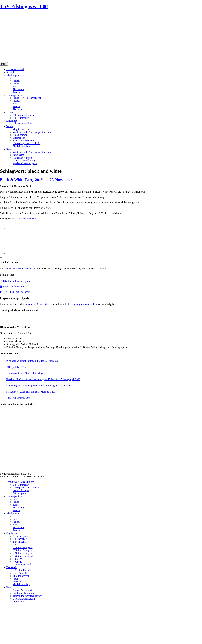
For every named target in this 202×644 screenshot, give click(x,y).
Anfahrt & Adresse (22, 158)
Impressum (18, 155)
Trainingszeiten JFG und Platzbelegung (26, 373)
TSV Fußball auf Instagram (15, 281)
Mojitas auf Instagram (13, 286)
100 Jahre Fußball (15, 69)
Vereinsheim (19, 138)
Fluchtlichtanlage (21, 146)
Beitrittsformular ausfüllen (22, 269)
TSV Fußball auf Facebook (15, 292)
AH (14, 545)
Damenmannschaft (22, 564)
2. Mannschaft (20, 542)
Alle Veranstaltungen (23, 115)
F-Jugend (17, 562)
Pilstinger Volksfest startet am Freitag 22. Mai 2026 (32, 361)
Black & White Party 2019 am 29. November (36, 180)
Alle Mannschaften (22, 123)
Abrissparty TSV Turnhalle (26, 143)
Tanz (15, 86)
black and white (29, 219)
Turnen (16, 92)
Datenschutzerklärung (24, 161)
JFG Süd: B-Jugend (22, 550)
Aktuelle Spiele (20, 536)
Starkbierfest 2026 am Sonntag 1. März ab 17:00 (31, 392)
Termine (10, 112)
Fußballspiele (19, 493)
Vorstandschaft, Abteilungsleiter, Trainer (33, 132)
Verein (10, 126)
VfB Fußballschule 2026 (19, 398)
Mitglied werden (21, 129)
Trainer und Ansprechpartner (27, 596)
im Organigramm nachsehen (83, 304)
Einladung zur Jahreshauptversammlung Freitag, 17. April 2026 (38, 386)
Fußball (16, 84)
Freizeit (16, 81)
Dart (15, 78)
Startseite (11, 72)
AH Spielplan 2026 (16, 367)
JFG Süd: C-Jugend (22, 553)
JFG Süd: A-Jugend (22, 547)
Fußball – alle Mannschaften (27, 98)
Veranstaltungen (21, 490)
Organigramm (20, 135)
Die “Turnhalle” (21, 118)
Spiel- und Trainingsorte (25, 163)
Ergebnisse (12, 121)
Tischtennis (18, 89)
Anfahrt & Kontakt (22, 590)
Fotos (15, 579)
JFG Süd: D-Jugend (23, 556)
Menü (4, 64)
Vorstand (17, 582)
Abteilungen (13, 75)
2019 (17, 219)
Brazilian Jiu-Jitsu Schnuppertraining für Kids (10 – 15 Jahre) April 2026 (43, 379)
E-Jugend (17, 559)
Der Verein (12, 567)
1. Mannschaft (20, 539)
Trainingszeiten (14, 95)
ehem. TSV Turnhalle (24, 141)
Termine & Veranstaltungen (20, 482)
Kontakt (10, 149)
